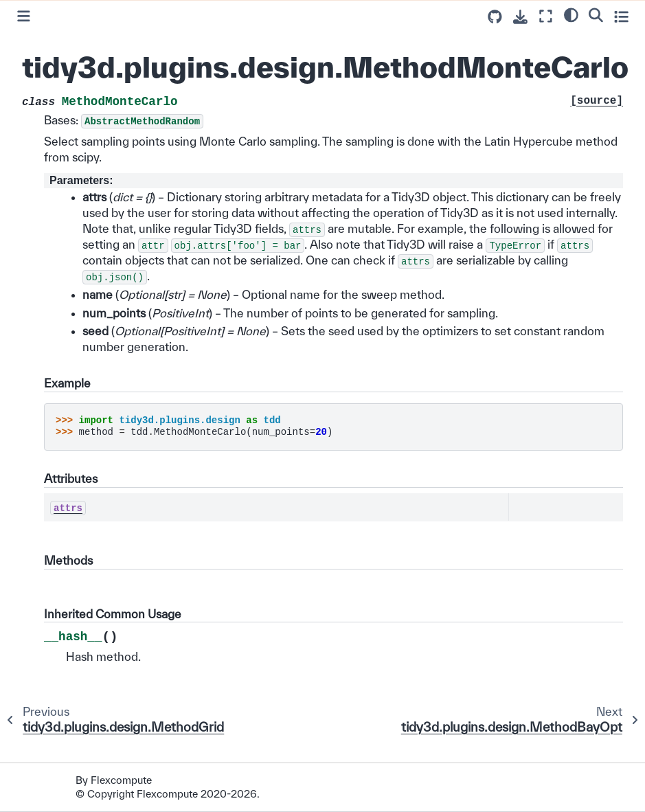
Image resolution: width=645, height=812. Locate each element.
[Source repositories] (495, 17)
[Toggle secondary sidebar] (621, 16)
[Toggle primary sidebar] (24, 16)
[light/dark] (571, 14)
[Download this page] (520, 17)
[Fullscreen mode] (546, 16)
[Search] (596, 14)
